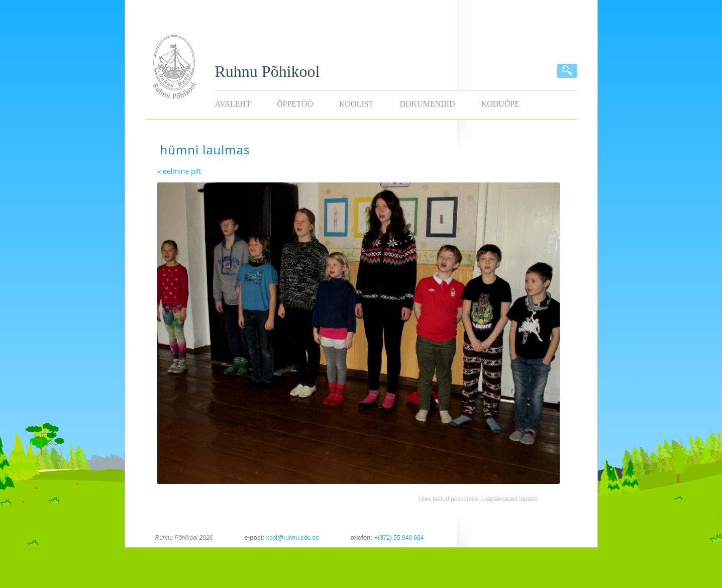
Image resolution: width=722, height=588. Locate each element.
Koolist (356, 104)
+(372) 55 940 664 (399, 538)
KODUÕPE (500, 104)
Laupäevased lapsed (509, 499)
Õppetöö (295, 104)
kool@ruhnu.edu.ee (293, 538)
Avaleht (233, 104)
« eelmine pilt (180, 171)
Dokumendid (427, 104)
